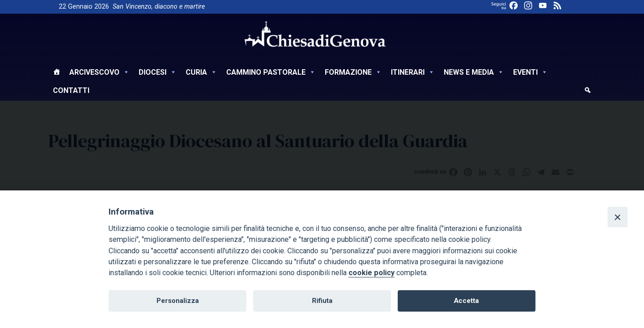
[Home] (57, 73)
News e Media (474, 72)
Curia (201, 72)
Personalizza (178, 301)
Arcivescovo (99, 72)
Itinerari (413, 72)
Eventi (530, 72)
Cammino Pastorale (271, 72)
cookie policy (371, 273)
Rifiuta (322, 301)
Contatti (71, 90)
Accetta (466, 301)
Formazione (353, 72)
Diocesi (158, 72)
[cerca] (587, 92)
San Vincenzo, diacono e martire (159, 7)
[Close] (618, 217)
